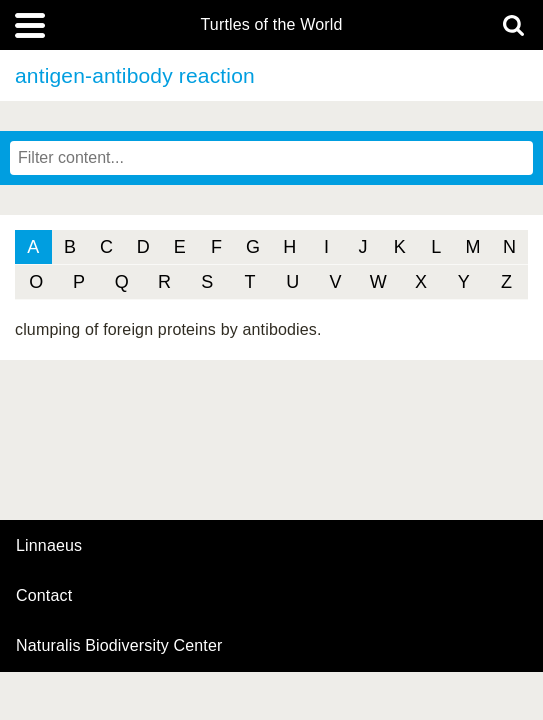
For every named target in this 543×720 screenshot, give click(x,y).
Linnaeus (49, 546)
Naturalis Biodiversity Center (119, 646)
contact (44, 595)
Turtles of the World (272, 25)
